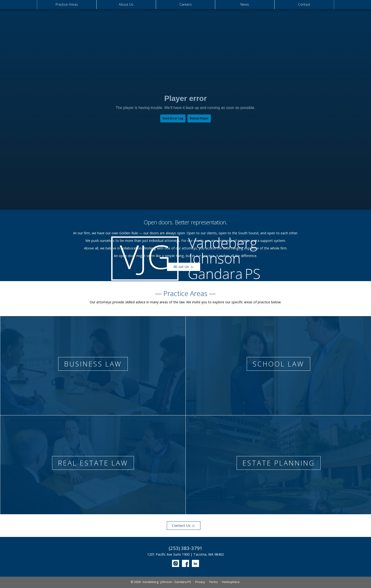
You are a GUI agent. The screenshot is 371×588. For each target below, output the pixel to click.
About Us (126, 4)
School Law (278, 364)
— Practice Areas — (185, 293)
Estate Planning (279, 463)
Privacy (200, 582)
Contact (304, 4)
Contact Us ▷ (184, 525)
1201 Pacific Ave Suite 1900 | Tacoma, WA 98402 (185, 554)
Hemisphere (231, 582)
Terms (213, 582)
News (245, 4)
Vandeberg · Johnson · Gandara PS (167, 582)
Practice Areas (67, 4)
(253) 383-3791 (186, 548)
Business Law (93, 364)
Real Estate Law (93, 463)
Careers (186, 4)
